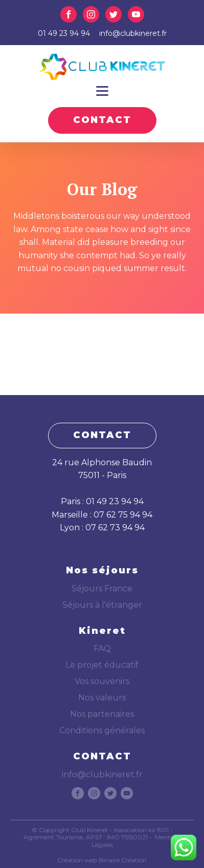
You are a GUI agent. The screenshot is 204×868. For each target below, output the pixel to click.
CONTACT (102, 120)
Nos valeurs (102, 698)
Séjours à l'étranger (102, 605)
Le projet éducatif (102, 665)
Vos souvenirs (102, 681)
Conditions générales (102, 730)
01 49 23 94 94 (64, 33)
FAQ (102, 648)
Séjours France (102, 588)
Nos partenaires (102, 714)
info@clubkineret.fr (133, 33)
